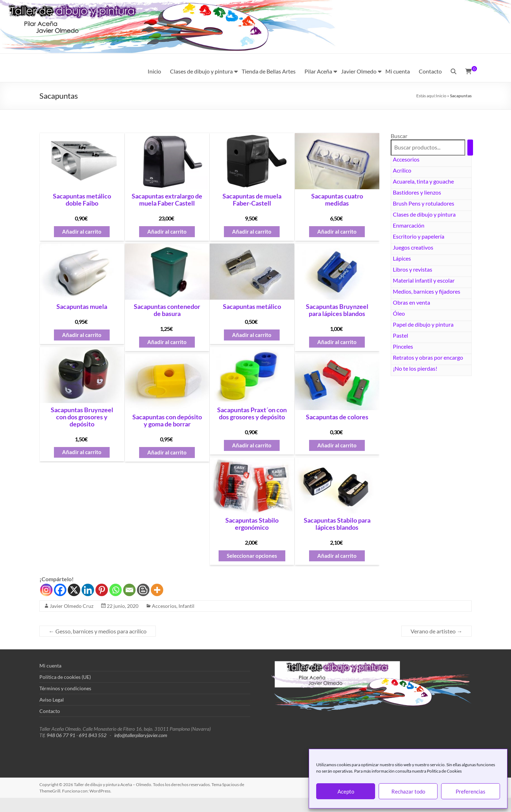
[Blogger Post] (143, 590)
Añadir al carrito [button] (82, 232)
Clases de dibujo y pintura (201, 71)
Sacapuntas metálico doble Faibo (82, 200)
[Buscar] (470, 148)
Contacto (430, 71)
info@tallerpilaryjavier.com (141, 735)
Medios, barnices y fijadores (427, 291)
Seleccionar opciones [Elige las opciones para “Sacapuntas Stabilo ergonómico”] (252, 556)
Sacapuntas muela (82, 307)
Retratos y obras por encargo (428, 357)
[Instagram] (46, 590)
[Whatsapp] (116, 590)
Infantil (186, 606)
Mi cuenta (398, 71)
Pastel (400, 335)
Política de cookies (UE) (65, 677)
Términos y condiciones (65, 688)
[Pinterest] (102, 590)
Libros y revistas (413, 269)
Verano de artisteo (436, 631)
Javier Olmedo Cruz (72, 606)
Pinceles (403, 346)
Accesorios (406, 159)
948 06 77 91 (61, 735)
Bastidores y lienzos (417, 192)
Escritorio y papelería (419, 236)
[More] (157, 590)
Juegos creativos (413, 247)
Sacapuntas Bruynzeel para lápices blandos (337, 310)
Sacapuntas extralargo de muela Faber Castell (167, 200)
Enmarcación (409, 225)
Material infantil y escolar (424, 280)
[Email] (129, 590)
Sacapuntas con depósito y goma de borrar (167, 421)
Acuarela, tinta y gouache (423, 181)
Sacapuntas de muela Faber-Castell (252, 200)
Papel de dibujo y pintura (423, 324)
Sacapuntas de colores (337, 417)
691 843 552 (93, 735)
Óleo (399, 313)
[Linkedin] (88, 590)
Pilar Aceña (318, 71)
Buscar (399, 136)
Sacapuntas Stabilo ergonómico (252, 524)
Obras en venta (411, 302)
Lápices (402, 258)
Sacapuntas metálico (252, 307)
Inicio (154, 71)
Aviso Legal (52, 700)
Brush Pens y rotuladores (424, 203)
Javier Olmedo (359, 71)
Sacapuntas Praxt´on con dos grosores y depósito (252, 414)
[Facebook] (60, 590)
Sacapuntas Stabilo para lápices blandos (337, 524)
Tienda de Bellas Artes (269, 71)
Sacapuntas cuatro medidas (337, 200)
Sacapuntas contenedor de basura (167, 310)
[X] (74, 590)
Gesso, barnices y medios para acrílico (98, 631)
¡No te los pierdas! (415, 368)
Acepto (346, 791)
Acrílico (402, 170)
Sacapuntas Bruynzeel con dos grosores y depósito (82, 417)
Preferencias (471, 791)
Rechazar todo (408, 791)
